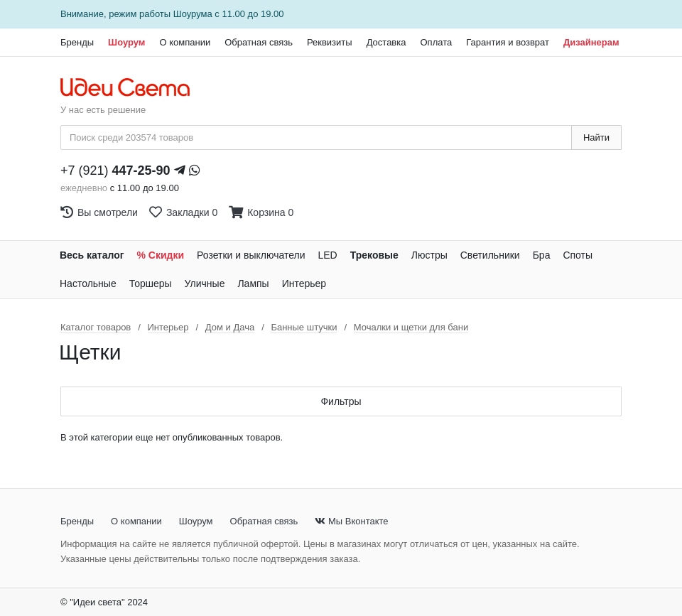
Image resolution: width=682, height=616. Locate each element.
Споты (578, 255)
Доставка (386, 42)
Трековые (374, 255)
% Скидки (161, 255)
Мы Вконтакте (351, 521)
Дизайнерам (591, 42)
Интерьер (304, 283)
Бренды (77, 42)
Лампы (253, 283)
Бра (542, 255)
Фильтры (341, 401)
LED (327, 255)
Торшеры (151, 283)
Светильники (490, 255)
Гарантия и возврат (508, 42)
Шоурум (126, 42)
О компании (185, 42)
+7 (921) (115, 171)
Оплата (436, 42)
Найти (596, 137)
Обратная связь (259, 42)
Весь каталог (92, 255)
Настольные (88, 283)
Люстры (429, 255)
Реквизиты (330, 42)
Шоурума (193, 14)
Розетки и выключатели (251, 255)
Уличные (205, 283)
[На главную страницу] (132, 88)
